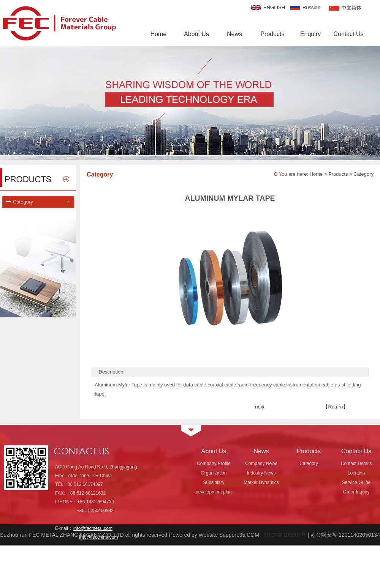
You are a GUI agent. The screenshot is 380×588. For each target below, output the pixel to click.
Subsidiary (214, 482)
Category (309, 463)
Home (159, 34)
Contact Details (356, 463)
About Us (196, 34)
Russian (311, 7)
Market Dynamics (261, 482)
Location (356, 473)
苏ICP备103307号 (283, 535)
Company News (261, 463)
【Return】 (335, 407)
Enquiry (310, 34)
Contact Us (348, 34)
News (234, 34)
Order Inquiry (356, 492)
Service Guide (356, 482)
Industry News (261, 473)
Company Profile (214, 463)
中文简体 (351, 8)
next (260, 407)
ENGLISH (274, 7)
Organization (214, 473)
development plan (214, 492)
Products (272, 34)
